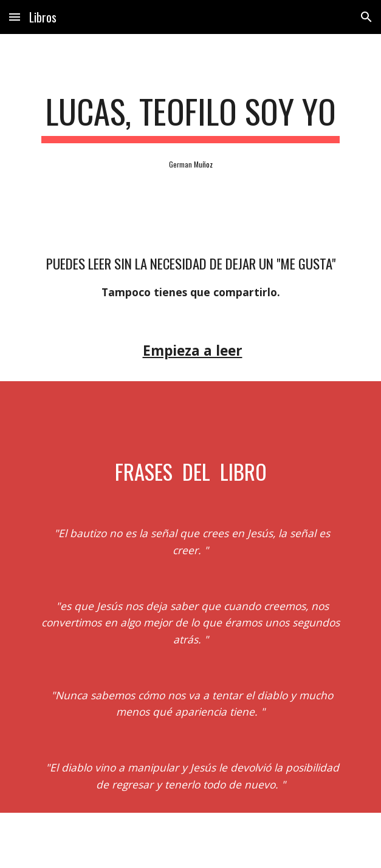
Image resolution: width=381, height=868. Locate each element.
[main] (190, 117)
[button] (15, 17)
